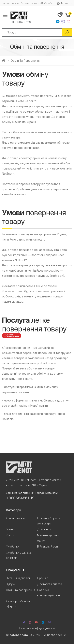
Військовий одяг (48, 546)
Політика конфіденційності (37, 628)
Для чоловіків (15, 518)
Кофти (10, 535)
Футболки (13, 546)
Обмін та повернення (21, 590)
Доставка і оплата (50, 584)
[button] (68, 15)
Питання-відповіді (18, 578)
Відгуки (11, 584)
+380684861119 (21, 22)
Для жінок (44, 529)
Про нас (43, 578)
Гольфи (11, 529)
